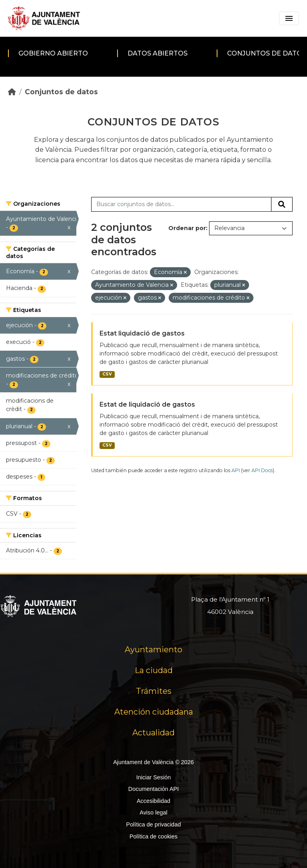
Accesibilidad (153, 801)
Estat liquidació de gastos (142, 333)
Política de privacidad (154, 824)
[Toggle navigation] (289, 18)
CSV (107, 374)
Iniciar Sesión (153, 777)
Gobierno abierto (53, 53)
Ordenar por (187, 228)
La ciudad (154, 670)
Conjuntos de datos (61, 92)
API (236, 470)
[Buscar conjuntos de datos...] (181, 205)
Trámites (154, 691)
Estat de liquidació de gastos (147, 404)
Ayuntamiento (153, 650)
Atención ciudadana (154, 712)
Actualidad (153, 733)
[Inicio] (12, 92)
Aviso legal (153, 812)
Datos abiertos (157, 53)
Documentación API (153, 789)
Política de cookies (153, 836)
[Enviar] (282, 205)
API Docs (262, 470)
